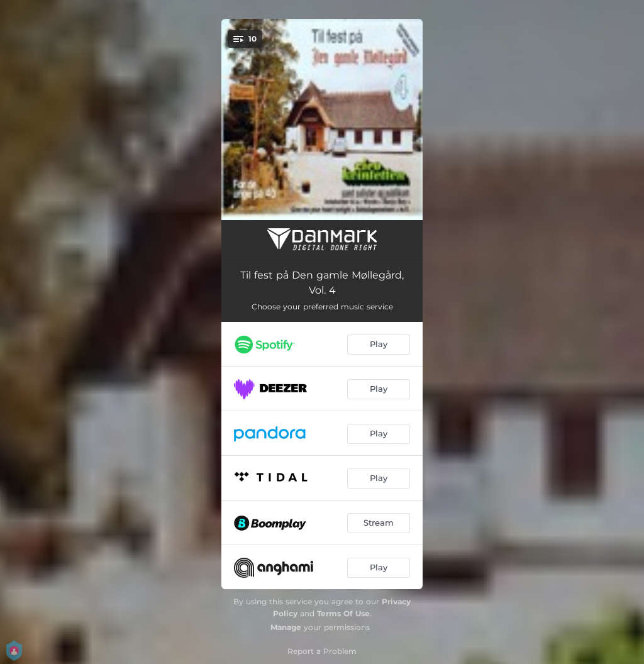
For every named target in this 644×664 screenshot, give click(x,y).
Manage (286, 627)
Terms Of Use (343, 613)
